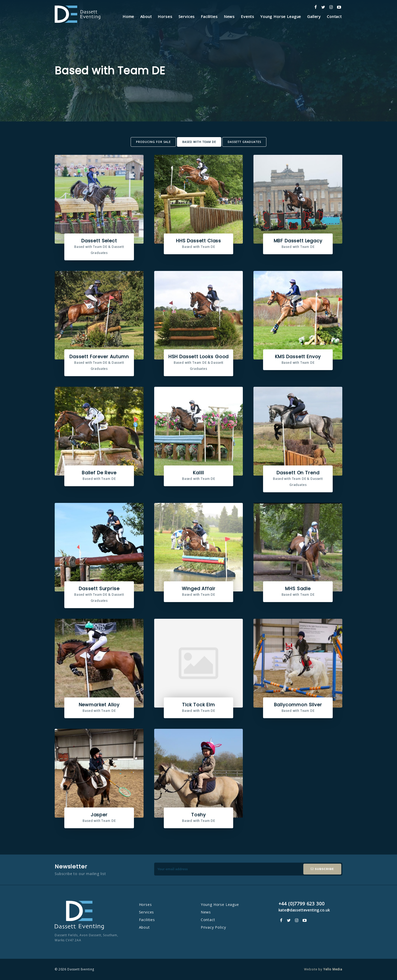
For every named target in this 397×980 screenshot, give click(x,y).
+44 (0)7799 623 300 (302, 904)
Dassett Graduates (244, 142)
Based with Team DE (199, 142)
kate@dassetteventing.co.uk (304, 910)
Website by (323, 969)
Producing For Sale (153, 142)
